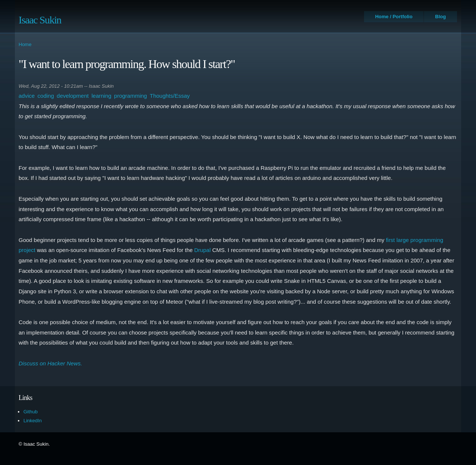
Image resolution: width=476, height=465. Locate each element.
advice (27, 96)
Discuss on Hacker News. (50, 363)
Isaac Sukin (40, 20)
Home (25, 44)
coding (46, 96)
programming (131, 96)
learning (101, 96)
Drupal (202, 250)
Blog (440, 17)
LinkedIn (33, 421)
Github (30, 412)
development (73, 96)
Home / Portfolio (394, 17)
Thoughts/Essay (170, 96)
